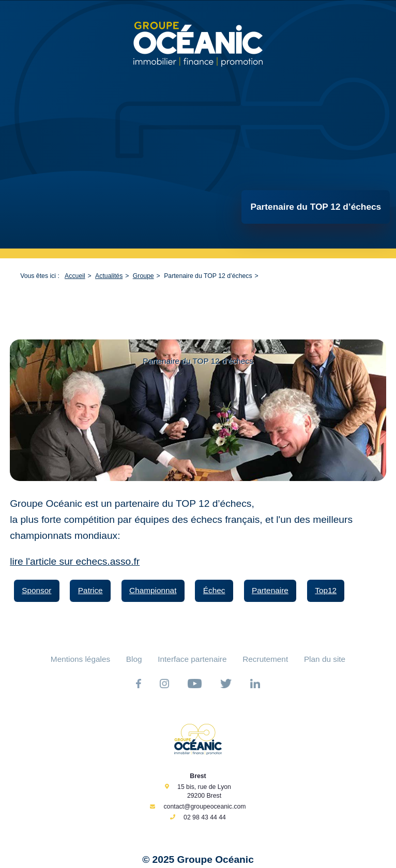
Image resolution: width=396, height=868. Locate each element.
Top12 (326, 590)
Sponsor (36, 590)
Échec (214, 590)
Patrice (90, 590)
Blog (134, 659)
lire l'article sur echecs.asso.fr (75, 561)
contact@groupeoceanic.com (204, 807)
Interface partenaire (192, 659)
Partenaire (270, 590)
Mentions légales (80, 659)
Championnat (153, 590)
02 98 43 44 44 (205, 817)
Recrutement (265, 659)
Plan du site (325, 659)
